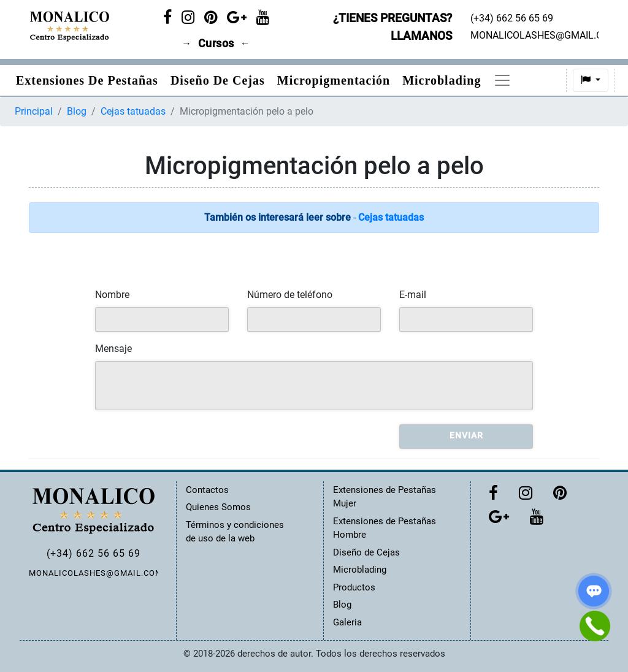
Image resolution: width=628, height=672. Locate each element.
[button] (557, 80)
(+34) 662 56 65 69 (94, 553)
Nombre (112, 295)
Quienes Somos (218, 507)
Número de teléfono (290, 295)
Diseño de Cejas (218, 80)
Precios (514, 80)
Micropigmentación (334, 80)
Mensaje (113, 349)
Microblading (442, 80)
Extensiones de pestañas (87, 80)
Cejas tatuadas (133, 111)
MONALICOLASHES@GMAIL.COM (93, 573)
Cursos (216, 44)
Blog (77, 111)
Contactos (207, 490)
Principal (34, 111)
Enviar (466, 435)
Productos (354, 587)
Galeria (347, 622)
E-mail (413, 295)
